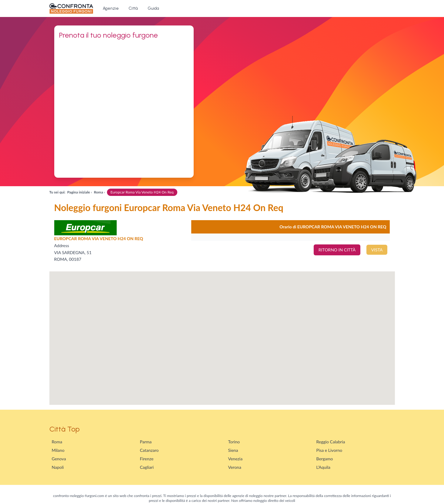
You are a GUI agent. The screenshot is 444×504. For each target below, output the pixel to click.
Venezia (235, 459)
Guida (153, 8)
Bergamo (325, 459)
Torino (234, 442)
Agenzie (111, 8)
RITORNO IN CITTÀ (337, 250)
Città (133, 8)
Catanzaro (149, 450)
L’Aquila (323, 467)
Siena (233, 450)
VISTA (377, 250)
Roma (57, 442)
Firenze (147, 459)
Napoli (58, 467)
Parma (146, 442)
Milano (58, 450)
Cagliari (147, 467)
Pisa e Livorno (329, 450)
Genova (59, 459)
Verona (235, 467)
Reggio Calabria (331, 442)
